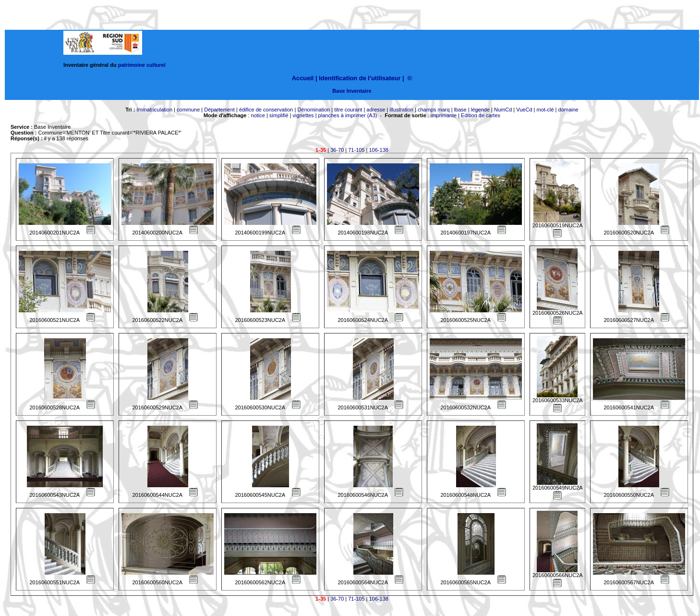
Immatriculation (154, 110)
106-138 (379, 150)
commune (188, 110)
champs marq (434, 110)
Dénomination (314, 110)
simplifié (279, 115)
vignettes (303, 115)
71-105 (356, 150)
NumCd (503, 110)
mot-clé (545, 110)
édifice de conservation (266, 110)
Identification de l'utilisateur (360, 78)
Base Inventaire (352, 91)
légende (480, 110)
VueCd (524, 110)
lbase (460, 110)
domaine (568, 110)
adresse (376, 110)
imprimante (444, 115)
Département (219, 110)
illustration (401, 110)
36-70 (337, 150)
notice (258, 115)
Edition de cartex (481, 115)
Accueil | (305, 78)
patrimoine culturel (142, 65)
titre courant (348, 110)
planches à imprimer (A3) (348, 115)
